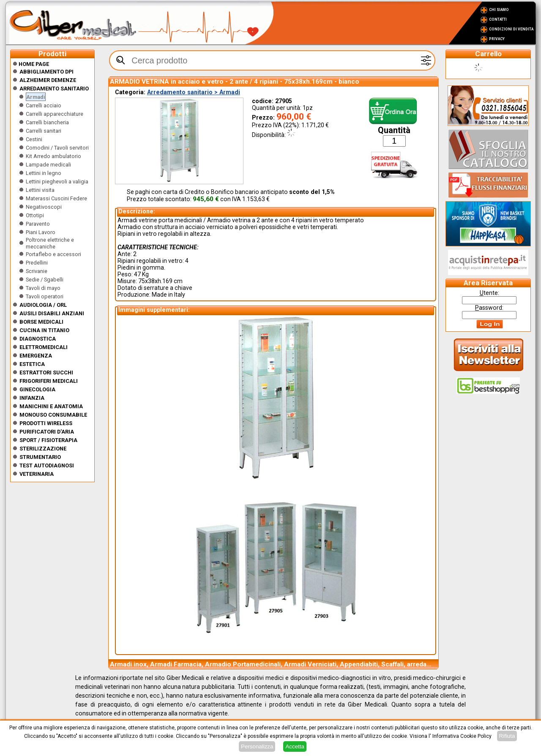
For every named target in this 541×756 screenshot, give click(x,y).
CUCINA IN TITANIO (44, 330)
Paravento (38, 224)
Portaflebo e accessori (53, 254)
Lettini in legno (44, 173)
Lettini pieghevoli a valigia (57, 181)
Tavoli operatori (45, 296)
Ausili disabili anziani (52, 313)
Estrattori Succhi (46, 373)
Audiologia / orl (43, 305)
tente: (489, 293)
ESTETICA (32, 364)
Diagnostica (38, 339)
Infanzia (32, 398)
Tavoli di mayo (43, 288)
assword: (489, 308)
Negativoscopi (44, 207)
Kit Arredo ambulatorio (53, 156)
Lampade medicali (48, 165)
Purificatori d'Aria (47, 432)
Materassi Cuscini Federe (56, 198)
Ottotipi (35, 215)
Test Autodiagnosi (47, 465)
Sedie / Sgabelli (45, 280)
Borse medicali (41, 322)
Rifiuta (507, 736)
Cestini (34, 139)
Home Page (31, 64)
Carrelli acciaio (44, 105)
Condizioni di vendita (511, 29)
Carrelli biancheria (47, 122)
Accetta (295, 746)
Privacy (497, 39)
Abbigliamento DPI (46, 72)
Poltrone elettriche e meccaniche (50, 243)
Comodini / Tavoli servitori (57, 148)
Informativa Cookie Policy (462, 736)
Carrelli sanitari (44, 131)
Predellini (37, 263)
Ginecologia (37, 389)
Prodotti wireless (46, 423)
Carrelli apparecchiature (55, 114)
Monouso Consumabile (53, 415)
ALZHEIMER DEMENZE (48, 80)
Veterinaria (37, 474)
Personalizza (257, 746)
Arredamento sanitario (54, 89)
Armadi (36, 97)
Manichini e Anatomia (51, 406)
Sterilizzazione (43, 449)
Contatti (498, 19)
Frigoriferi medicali (49, 381)
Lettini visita (40, 190)
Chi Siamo (499, 10)
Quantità (394, 130)
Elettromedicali (44, 347)
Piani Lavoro (41, 232)
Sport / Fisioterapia (48, 440)
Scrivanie (37, 271)
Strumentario (40, 457)
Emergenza (36, 356)
